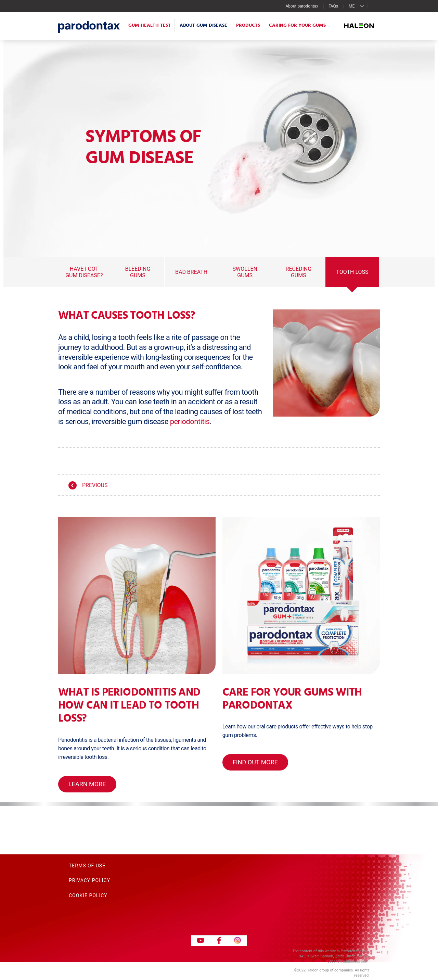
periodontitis (190, 422)
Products (248, 26)
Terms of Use (87, 866)
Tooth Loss (352, 272)
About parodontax (302, 6)
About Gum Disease (203, 26)
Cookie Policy (88, 895)
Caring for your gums (297, 26)
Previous (95, 485)
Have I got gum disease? (84, 272)
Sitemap (80, 836)
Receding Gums (299, 272)
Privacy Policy (89, 880)
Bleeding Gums (138, 272)
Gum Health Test (150, 26)
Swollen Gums (245, 272)
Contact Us (85, 822)
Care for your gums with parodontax (292, 699)
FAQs (333, 6)
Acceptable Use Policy (101, 851)
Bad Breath (191, 272)
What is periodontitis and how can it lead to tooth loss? (129, 706)
